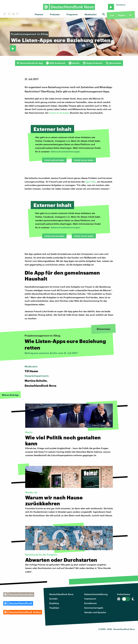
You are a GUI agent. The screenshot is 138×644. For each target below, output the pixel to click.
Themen (39, 14)
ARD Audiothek (56, 63)
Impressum (90, 599)
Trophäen (54, 608)
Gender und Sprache (95, 612)
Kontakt (53, 599)
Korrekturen (91, 603)
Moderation (91, 14)
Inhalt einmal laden (54, 160)
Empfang (54, 603)
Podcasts (55, 14)
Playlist (122, 15)
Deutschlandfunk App (30, 63)
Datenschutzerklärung (96, 594)
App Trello (90, 182)
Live (112, 15)
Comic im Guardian (59, 113)
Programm (72, 14)
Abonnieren (114, 63)
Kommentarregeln (94, 608)
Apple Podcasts (93, 63)
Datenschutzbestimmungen (65, 151)
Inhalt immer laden (84, 160)
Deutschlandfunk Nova (61, 594)
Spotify (74, 63)
